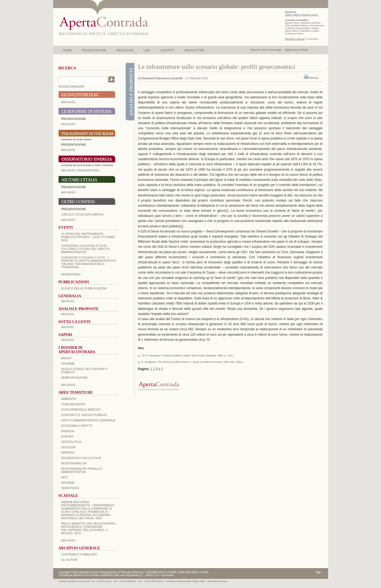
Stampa (313, 78)
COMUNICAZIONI (73, 404)
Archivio (68, 192)
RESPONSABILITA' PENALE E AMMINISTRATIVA (82, 470)
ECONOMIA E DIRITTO (77, 426)
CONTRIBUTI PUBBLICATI (79, 554)
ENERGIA (68, 431)
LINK (147, 50)
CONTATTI (167, 50)
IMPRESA (68, 453)
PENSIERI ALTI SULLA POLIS (81, 458)
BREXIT (67, 358)
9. (139, 362)
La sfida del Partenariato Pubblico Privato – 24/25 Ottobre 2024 (88, 237)
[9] (181, 226)
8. (139, 355)
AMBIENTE (69, 399)
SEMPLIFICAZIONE (75, 378)
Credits (204, 572)
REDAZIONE (125, 50)
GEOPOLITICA (71, 442)
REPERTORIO (71, 274)
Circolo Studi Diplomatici (83, 214)
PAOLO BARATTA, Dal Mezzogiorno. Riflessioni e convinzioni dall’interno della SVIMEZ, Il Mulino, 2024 (89, 528)
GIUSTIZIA (68, 447)
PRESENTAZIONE (94, 50)
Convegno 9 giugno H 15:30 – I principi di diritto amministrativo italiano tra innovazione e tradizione (89, 262)
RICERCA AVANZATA (72, 87)
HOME (68, 50)
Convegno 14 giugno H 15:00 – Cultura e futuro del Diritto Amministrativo (86, 249)
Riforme (68, 364)
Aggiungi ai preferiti (296, 50)
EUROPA (67, 436)
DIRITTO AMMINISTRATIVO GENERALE (88, 420)
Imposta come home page (266, 50)
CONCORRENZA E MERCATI (81, 410)
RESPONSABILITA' (74, 463)
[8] (227, 211)
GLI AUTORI (70, 560)
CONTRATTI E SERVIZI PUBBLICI (84, 415)
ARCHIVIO (68, 102)
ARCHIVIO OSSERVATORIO (80, 170)
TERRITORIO (70, 488)
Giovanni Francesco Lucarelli (162, 78)
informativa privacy (218, 581)
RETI (65, 477)
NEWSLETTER (195, 50)
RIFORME (68, 483)
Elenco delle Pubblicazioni (84, 288)
